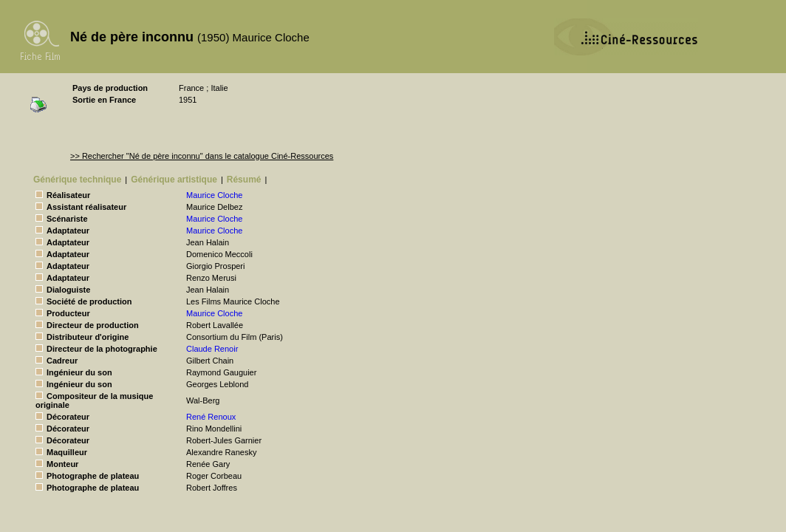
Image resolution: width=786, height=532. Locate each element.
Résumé (244, 180)
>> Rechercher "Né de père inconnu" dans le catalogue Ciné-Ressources (202, 156)
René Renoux (211, 417)
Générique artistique (174, 180)
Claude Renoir (212, 349)
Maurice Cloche (214, 195)
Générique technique (77, 180)
